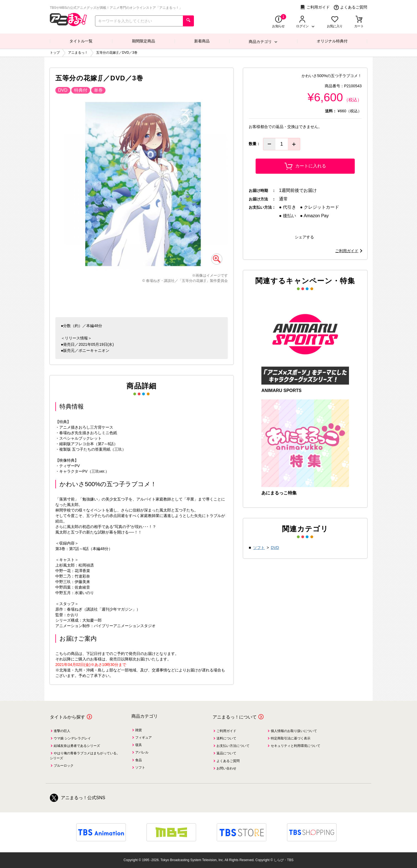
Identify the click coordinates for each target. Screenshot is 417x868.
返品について (226, 753)
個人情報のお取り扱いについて (294, 731)
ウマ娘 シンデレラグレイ (72, 738)
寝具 (139, 745)
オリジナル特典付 (332, 41)
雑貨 (139, 730)
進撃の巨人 (62, 731)
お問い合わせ (226, 768)
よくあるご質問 (350, 7)
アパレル (142, 752)
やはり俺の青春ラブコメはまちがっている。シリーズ (85, 756)
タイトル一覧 (81, 41)
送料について (226, 738)
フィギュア (143, 738)
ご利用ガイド (315, 7)
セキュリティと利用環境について (296, 746)
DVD (275, 548)
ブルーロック (64, 766)
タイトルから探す (67, 717)
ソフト (259, 548)
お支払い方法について (233, 746)
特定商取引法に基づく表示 (291, 738)
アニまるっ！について (235, 717)
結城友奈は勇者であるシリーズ (77, 746)
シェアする (304, 237)
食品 (139, 760)
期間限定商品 (143, 41)
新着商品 (202, 41)
